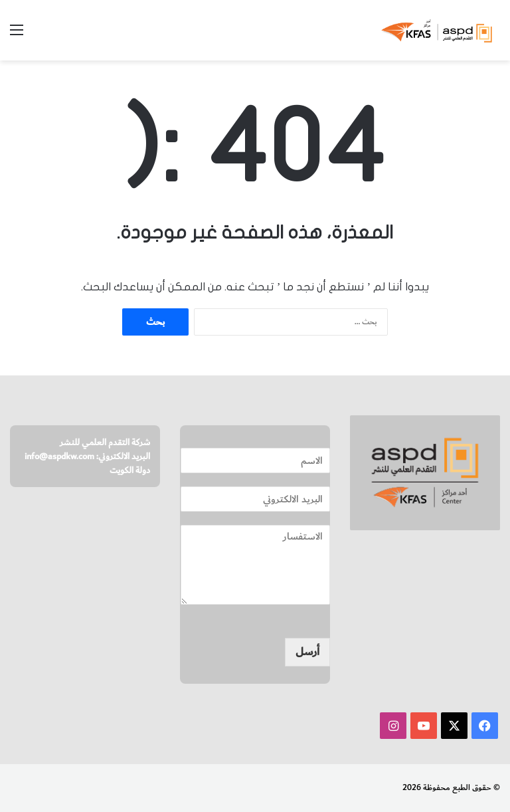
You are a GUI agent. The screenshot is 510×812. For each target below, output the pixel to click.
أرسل (307, 652)
